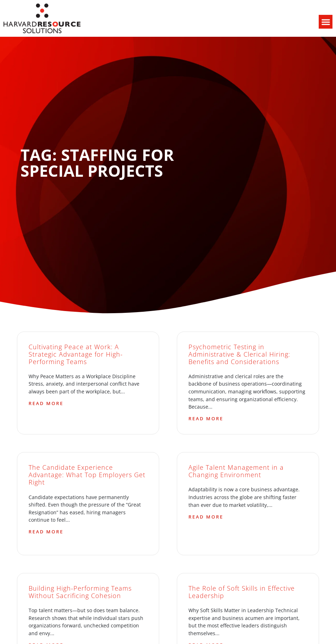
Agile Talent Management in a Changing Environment (236, 471)
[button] (326, 22)
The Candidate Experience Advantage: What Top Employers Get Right (87, 475)
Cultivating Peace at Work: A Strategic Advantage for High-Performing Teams (76, 354)
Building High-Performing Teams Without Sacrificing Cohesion (80, 592)
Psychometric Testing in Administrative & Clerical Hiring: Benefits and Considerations (239, 354)
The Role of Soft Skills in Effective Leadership (242, 592)
